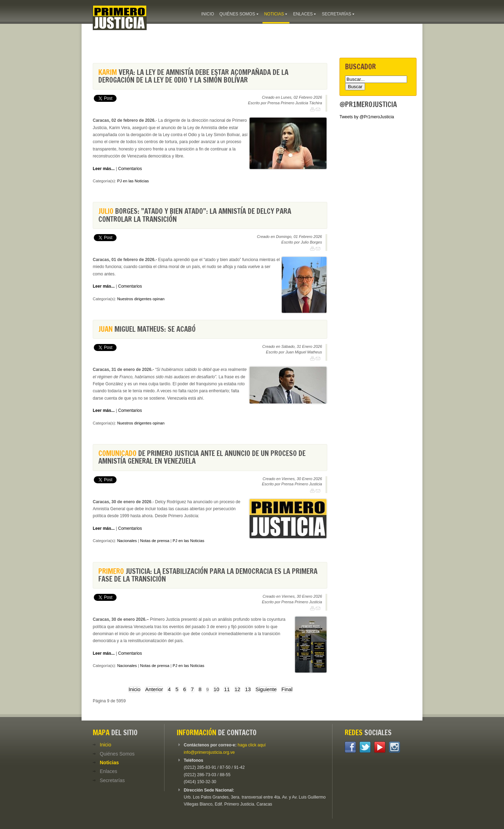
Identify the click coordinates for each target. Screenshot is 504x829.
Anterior (154, 689)
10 (216, 689)
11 (227, 689)
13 (248, 689)
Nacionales (127, 541)
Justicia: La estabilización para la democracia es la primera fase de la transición (208, 575)
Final (287, 689)
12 (237, 689)
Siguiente (266, 689)
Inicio (134, 689)
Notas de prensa (155, 541)
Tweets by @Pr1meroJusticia (367, 117)
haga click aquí (252, 745)
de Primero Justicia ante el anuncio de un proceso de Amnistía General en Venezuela (202, 457)
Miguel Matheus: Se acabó (147, 329)
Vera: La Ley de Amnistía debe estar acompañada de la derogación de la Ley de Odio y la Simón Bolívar (193, 76)
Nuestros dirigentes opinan (141, 299)
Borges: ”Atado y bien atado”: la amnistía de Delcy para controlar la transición (195, 215)
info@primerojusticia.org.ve (209, 752)
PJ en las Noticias (133, 181)
